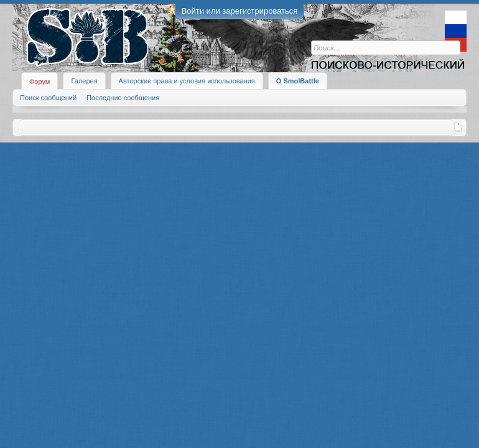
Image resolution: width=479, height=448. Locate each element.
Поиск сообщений (48, 98)
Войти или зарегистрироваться (240, 11)
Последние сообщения (123, 98)
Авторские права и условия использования (187, 81)
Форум (40, 82)
